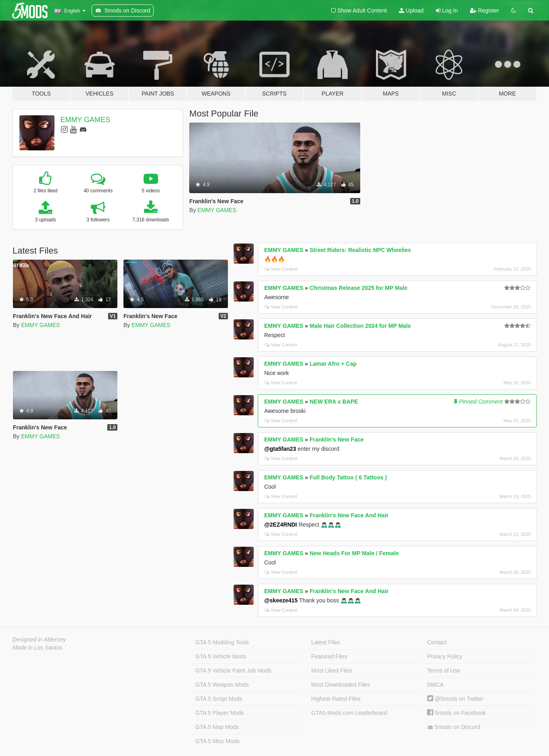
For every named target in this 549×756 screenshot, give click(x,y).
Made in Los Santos (38, 648)
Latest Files (326, 642)
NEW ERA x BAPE (334, 402)
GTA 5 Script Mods (219, 699)
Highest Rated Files (336, 699)
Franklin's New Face (336, 439)
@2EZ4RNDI (281, 525)
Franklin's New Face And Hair (349, 515)
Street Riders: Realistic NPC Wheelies (360, 250)
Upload (411, 10)
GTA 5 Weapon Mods (222, 685)
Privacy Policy (445, 656)
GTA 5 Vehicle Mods (221, 656)
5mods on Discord (454, 727)
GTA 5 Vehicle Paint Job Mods (233, 671)
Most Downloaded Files (341, 685)
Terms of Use (444, 671)
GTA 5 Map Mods (217, 727)
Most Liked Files (332, 671)
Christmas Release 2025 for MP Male (358, 288)
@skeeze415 (281, 600)
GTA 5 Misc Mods (217, 741)
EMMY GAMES (86, 120)
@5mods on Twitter (455, 699)
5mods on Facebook (457, 713)
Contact (437, 642)
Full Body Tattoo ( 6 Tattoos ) (348, 477)
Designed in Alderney (39, 639)
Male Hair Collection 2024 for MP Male (360, 326)
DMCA (435, 685)
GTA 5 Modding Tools (222, 642)
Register (484, 10)
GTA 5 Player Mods (219, 713)
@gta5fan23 (280, 449)
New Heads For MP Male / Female (354, 553)
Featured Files (329, 656)
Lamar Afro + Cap (333, 364)
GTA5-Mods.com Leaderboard (349, 713)
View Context (281, 269)
